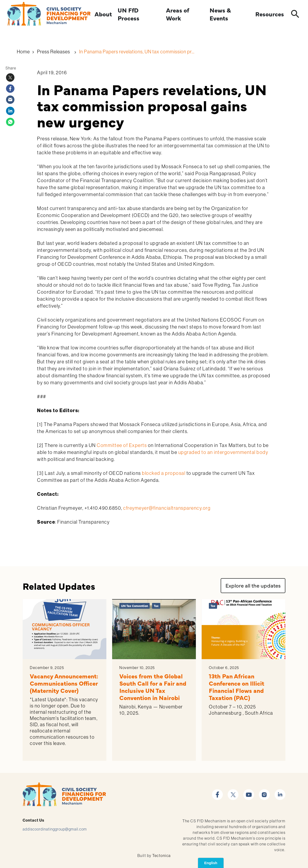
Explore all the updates (253, 585)
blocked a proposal (164, 473)
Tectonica (162, 856)
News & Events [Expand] (220, 14)
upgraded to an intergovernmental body (223, 452)
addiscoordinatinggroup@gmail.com (55, 829)
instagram (264, 792)
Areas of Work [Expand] (177, 14)
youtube (249, 792)
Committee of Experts (122, 445)
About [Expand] (103, 14)
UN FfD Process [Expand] (128, 14)
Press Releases (54, 52)
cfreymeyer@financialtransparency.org (167, 508)
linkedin (280, 792)
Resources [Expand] (270, 14)
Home (23, 52)
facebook (217, 792)
